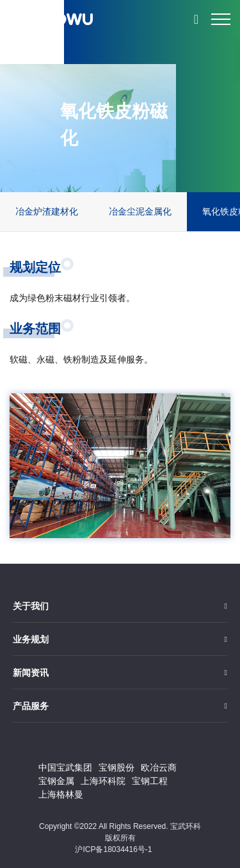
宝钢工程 (150, 781)
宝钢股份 (116, 767)
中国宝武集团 (65, 767)
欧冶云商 (159, 767)
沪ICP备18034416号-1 (113, 849)
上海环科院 (103, 781)
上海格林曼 (61, 794)
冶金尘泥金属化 (140, 211)
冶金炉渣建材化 (47, 211)
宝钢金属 (56, 781)
